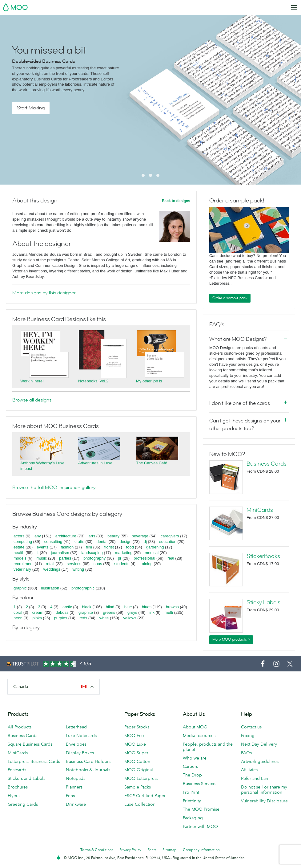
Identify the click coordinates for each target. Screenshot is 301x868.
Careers (190, 766)
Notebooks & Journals (88, 770)
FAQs (246, 753)
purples (61, 618)
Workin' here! (32, 381)
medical (152, 553)
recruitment (24, 564)
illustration (50, 588)
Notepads (76, 778)
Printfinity (192, 801)
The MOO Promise (201, 809)
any (38, 536)
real (171, 558)
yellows (130, 618)
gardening (155, 547)
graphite (86, 612)
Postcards (17, 770)
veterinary (22, 569)
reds (83, 618)
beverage (140, 536)
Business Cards (267, 464)
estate (19, 547)
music (42, 558)
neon (18, 618)
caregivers (170, 536)
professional (144, 558)
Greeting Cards (23, 804)
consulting (53, 542)
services (74, 564)
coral (18, 612)
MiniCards (260, 510)
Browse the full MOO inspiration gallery (54, 487)
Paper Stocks (137, 727)
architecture (66, 536)
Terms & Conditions (97, 850)
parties (65, 558)
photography (94, 558)
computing (23, 542)
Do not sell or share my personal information (264, 790)
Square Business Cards (30, 744)
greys (132, 612)
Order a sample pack (230, 298)
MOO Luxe (135, 744)
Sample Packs (138, 787)
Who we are (195, 758)
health (19, 553)
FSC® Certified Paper (145, 796)
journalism (60, 553)
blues (147, 607)
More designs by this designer (44, 293)
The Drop (192, 775)
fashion (67, 547)
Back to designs (176, 201)
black (87, 607)
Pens (70, 796)
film (89, 547)
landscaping (92, 553)
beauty (113, 536)
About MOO (195, 727)
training (146, 564)
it (38, 553)
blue (128, 607)
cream (38, 612)
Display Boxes (80, 753)
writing (78, 569)
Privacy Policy (130, 850)
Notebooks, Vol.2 (93, 381)
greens (109, 612)
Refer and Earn (255, 778)
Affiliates (249, 770)
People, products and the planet (208, 747)
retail (50, 564)
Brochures (18, 787)
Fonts (152, 850)
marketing (124, 553)
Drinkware (76, 804)
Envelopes (76, 744)
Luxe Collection (140, 804)
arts (92, 536)
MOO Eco (134, 736)
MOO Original (139, 770)
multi (169, 612)
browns (172, 607)
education (168, 542)
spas (98, 564)
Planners (74, 787)
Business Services (200, 784)
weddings (52, 569)
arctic (67, 607)
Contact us (251, 727)
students (122, 564)
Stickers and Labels (26, 778)
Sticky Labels (263, 602)
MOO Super (136, 753)
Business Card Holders (88, 761)
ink (152, 612)
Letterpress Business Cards (34, 761)
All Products (20, 727)
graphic (20, 588)
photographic (83, 588)
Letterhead (76, 727)
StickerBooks (263, 556)
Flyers (14, 796)
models (20, 558)
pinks (37, 618)
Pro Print (191, 792)
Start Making (31, 108)
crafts (79, 542)
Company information (201, 850)
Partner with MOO (200, 826)
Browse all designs (32, 400)
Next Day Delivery (259, 744)
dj (145, 542)
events (42, 547)
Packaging (193, 818)
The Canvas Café (152, 463)
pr (120, 558)
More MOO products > (231, 639)
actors (19, 536)
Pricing (248, 736)
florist (109, 547)
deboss (62, 612)
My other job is (149, 381)
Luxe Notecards (81, 736)
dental (102, 542)
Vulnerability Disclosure (264, 801)
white (104, 618)
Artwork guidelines (260, 761)
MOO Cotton (137, 761)
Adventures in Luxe (95, 463)
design (126, 542)
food (130, 547)
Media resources (199, 736)
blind (110, 607)
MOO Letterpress (141, 778)
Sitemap (170, 850)
